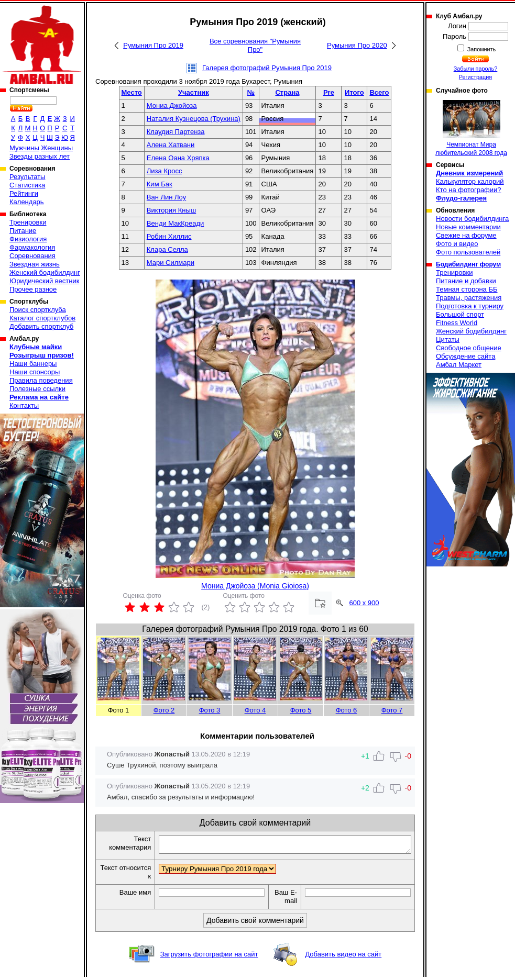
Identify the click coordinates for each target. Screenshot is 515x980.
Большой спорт (460, 314)
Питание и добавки (466, 281)
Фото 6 (347, 710)
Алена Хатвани (171, 145)
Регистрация (475, 77)
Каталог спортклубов (42, 318)
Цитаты (448, 339)
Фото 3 (210, 710)
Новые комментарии (468, 227)
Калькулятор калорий (470, 181)
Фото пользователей (468, 252)
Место (132, 92)
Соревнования (32, 256)
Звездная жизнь (35, 264)
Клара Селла (167, 249)
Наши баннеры (33, 364)
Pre (329, 92)
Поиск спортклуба (38, 310)
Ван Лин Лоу (166, 197)
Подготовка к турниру (470, 306)
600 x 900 (364, 603)
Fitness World (457, 323)
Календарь (27, 202)
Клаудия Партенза (176, 132)
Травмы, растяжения (469, 298)
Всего (379, 92)
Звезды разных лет (40, 156)
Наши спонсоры (35, 372)
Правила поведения (41, 380)
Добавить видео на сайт (343, 957)
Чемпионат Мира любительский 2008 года (471, 128)
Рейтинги (24, 193)
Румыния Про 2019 (153, 45)
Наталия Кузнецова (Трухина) (194, 119)
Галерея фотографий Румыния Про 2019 (267, 68)
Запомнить (481, 49)
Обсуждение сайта (465, 356)
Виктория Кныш (171, 210)
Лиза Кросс (165, 171)
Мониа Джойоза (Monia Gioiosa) (255, 586)
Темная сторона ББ (467, 289)
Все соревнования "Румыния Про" (255, 45)
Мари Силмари (171, 263)
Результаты (27, 177)
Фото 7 (392, 710)
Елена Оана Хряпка (178, 158)
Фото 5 (301, 710)
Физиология (28, 239)
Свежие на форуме (466, 235)
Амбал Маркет (459, 365)
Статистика (27, 185)
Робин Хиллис (169, 236)
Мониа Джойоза (172, 105)
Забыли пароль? (476, 69)
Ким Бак (160, 184)
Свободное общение (469, 348)
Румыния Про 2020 (357, 45)
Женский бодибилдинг (45, 272)
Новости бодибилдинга (472, 219)
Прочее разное (33, 289)
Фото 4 (255, 710)
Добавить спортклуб (41, 326)
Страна (287, 92)
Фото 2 (164, 710)
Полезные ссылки (37, 389)
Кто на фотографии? (469, 190)
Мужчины (24, 148)
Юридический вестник (44, 281)
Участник (194, 92)
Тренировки (28, 222)
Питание (23, 231)
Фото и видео (457, 244)
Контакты (24, 405)
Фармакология (32, 247)
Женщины (57, 148)
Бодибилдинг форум (468, 264)
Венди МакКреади (176, 223)
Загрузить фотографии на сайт (209, 957)
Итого (354, 92)
